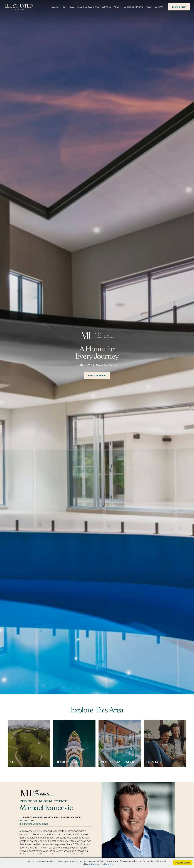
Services (106, 7)
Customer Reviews (133, 7)
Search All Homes (97, 376)
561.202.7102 (27, 820)
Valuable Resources (88, 7)
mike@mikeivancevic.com (34, 824)
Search (56, 7)
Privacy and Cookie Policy (101, 864)
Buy (65, 7)
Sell (72, 7)
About (117, 7)
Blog (149, 7)
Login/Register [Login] (179, 7)
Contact (159, 7)
